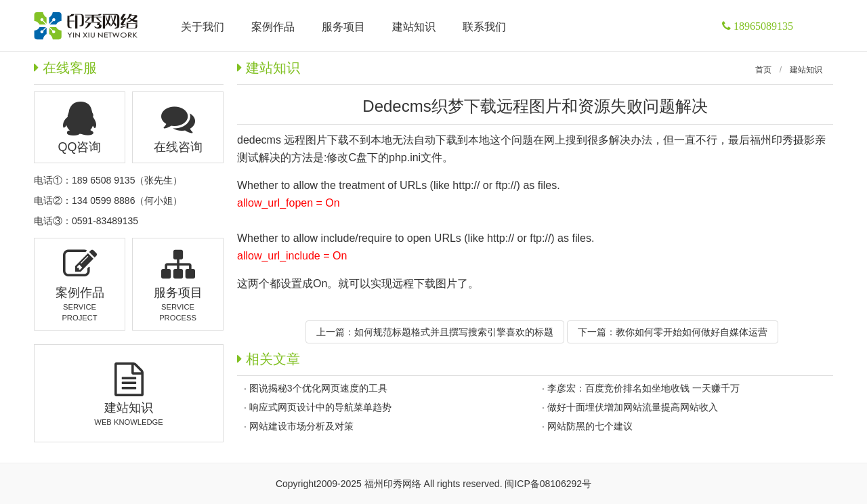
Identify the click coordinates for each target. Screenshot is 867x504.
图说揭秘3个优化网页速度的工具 (318, 388)
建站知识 (806, 70)
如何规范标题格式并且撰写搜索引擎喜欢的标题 (454, 332)
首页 (763, 70)
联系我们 (484, 27)
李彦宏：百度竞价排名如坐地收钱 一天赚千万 (643, 388)
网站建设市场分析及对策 (301, 426)
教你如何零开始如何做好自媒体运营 (692, 332)
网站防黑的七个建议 (590, 426)
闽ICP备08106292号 (548, 484)
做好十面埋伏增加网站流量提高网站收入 (633, 407)
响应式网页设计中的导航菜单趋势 (320, 407)
